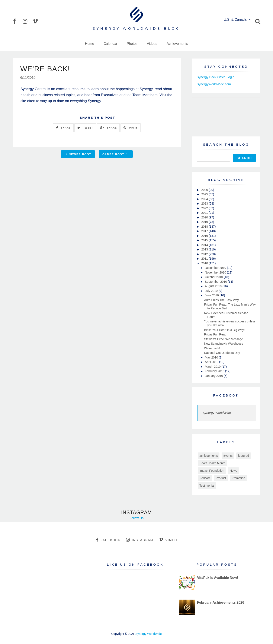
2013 (205, 249)
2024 (205, 199)
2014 (205, 245)
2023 (205, 203)
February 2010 (215, 371)
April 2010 (212, 362)
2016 (205, 236)
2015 (205, 240)
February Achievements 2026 (221, 602)
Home (89, 44)
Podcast (205, 478)
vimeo (168, 540)
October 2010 (214, 277)
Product (221, 478)
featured (243, 456)
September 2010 (216, 282)
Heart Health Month (212, 463)
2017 (205, 231)
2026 (205, 190)
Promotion (238, 478)
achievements (209, 456)
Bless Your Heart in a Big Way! (224, 330)
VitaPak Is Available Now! (218, 578)
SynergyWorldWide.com (214, 84)
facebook (108, 540)
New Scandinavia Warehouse (224, 344)
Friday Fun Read (215, 334)
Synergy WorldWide (217, 413)
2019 (205, 222)
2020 (205, 217)
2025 (205, 194)
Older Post (115, 154)
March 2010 (213, 367)
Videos (152, 44)
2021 (205, 213)
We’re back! (212, 348)
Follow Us (136, 518)
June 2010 (212, 295)
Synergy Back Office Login (215, 77)
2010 (205, 263)
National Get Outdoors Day (222, 353)
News (233, 471)
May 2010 (212, 357)
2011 (205, 259)
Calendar (110, 44)
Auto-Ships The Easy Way (221, 300)
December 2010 (216, 268)
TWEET (85, 128)
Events (228, 456)
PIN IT (130, 128)
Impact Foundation (212, 471)
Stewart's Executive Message (224, 339)
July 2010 (212, 291)
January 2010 (214, 376)
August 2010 (214, 286)
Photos (132, 44)
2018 (205, 227)
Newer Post (78, 154)
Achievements (177, 44)
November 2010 (216, 272)
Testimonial (207, 486)
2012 (205, 254)
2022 (205, 208)
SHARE (63, 128)
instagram (140, 540)
